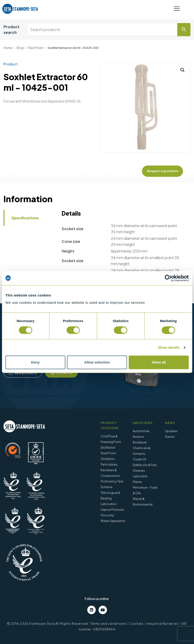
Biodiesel (140, 442)
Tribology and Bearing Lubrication (110, 498)
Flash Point (36, 48)
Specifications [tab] (25, 218)
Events (170, 437)
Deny (35, 362)
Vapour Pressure (112, 510)
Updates (171, 431)
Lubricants (140, 476)
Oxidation (108, 459)
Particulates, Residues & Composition (110, 470)
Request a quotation (162, 171)
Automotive (141, 431)
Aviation (138, 437)
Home (8, 48)
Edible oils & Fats (145, 465)
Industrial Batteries (162, 624)
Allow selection (97, 362)
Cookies (136, 624)
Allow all (159, 362)
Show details (169, 347)
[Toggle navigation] (177, 9)
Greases (139, 471)
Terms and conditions (109, 624)
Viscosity (107, 515)
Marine (137, 482)
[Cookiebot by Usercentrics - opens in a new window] (168, 278)
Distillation (108, 448)
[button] (183, 70)
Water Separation (113, 521)
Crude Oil (139, 459)
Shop (20, 48)
